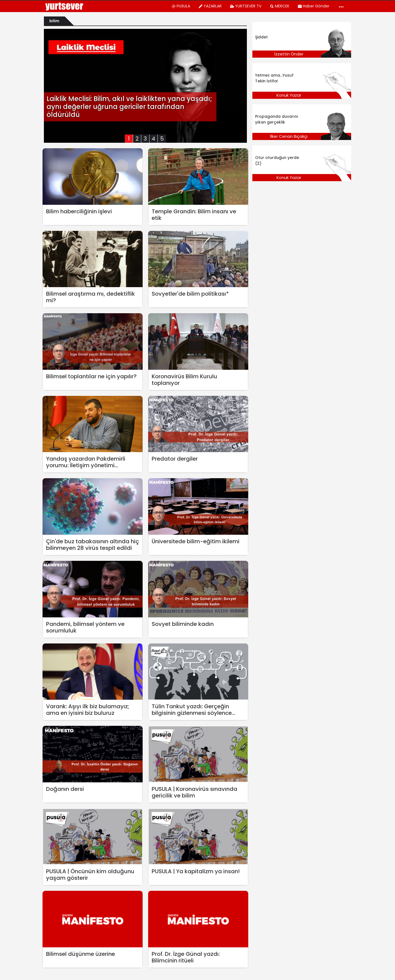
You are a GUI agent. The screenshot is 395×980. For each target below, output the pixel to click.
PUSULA (181, 6)
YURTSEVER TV (246, 6)
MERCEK (280, 6)
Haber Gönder (314, 6)
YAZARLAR (210, 6)
